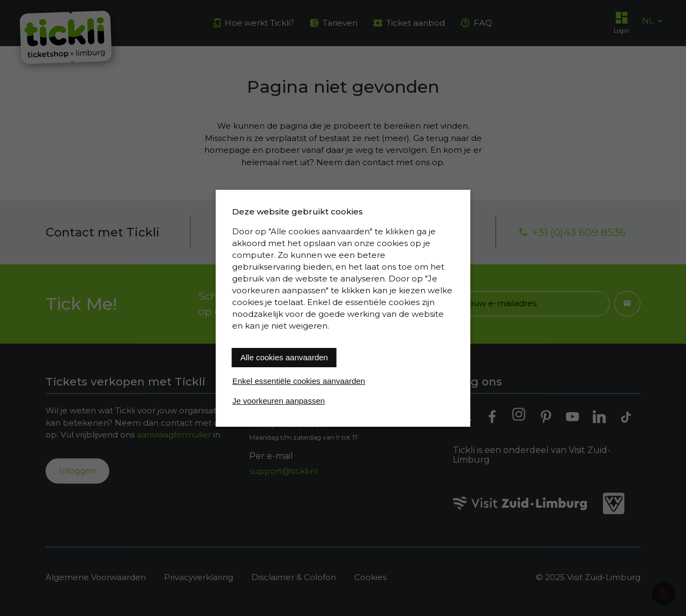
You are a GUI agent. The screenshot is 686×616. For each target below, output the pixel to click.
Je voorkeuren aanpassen (279, 401)
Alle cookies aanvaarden (284, 357)
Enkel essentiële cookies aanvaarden (299, 381)
